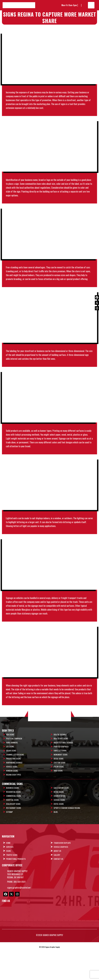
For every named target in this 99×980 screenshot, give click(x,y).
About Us (57, 882)
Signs (9, 882)
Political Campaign (14, 770)
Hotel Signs (59, 835)
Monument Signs (61, 786)
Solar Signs (11, 782)
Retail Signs (59, 823)
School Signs (59, 831)
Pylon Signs (59, 798)
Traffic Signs (12, 886)
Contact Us (58, 890)
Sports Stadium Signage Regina (67, 839)
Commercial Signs (14, 827)
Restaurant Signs (14, 839)
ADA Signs (10, 766)
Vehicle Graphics (61, 878)
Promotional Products (16, 890)
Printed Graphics (61, 778)
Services (10, 878)
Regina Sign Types (14, 806)
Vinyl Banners (12, 774)
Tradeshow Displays (62, 874)
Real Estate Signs (61, 770)
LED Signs (10, 778)
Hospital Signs (12, 831)
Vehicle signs (12, 798)
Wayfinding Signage (14, 794)
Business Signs (13, 819)
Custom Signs (60, 794)
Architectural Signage (63, 774)
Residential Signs (13, 823)
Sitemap (9, 843)
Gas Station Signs (61, 819)
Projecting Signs (13, 790)
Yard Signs (58, 802)
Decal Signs (59, 790)
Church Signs (60, 827)
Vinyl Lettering (60, 782)
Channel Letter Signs (15, 786)
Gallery (57, 886)
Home (8, 874)
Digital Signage (60, 766)
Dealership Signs (13, 835)
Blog (56, 843)
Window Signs (12, 802)
